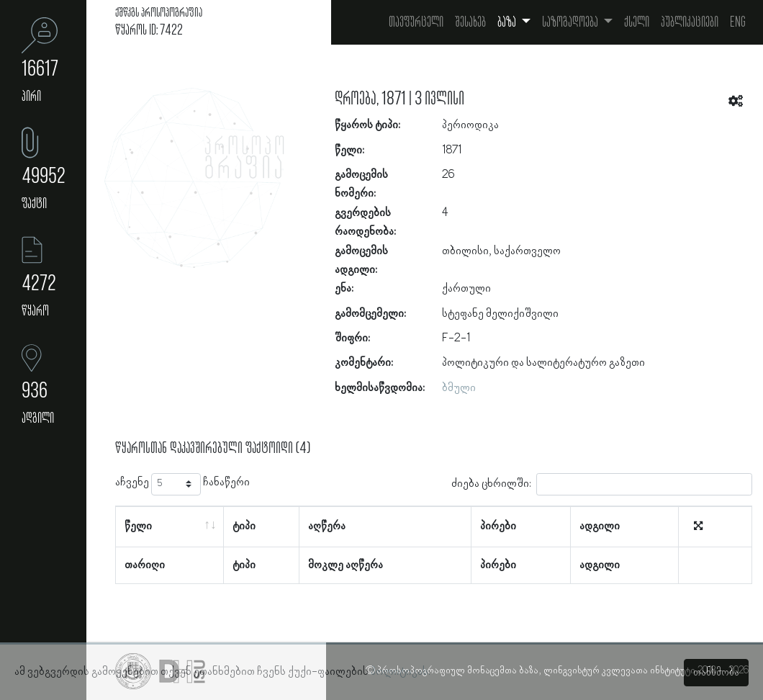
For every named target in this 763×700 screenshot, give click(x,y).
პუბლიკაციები (690, 22)
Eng (738, 22)
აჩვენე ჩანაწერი (182, 484)
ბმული (459, 388)
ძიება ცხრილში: (602, 484)
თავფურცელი (416, 22)
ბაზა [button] (508, 22)
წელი (138, 526)
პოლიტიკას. (401, 672)
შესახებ (470, 22)
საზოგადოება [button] (571, 22)
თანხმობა (716, 673)
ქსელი (637, 22)
